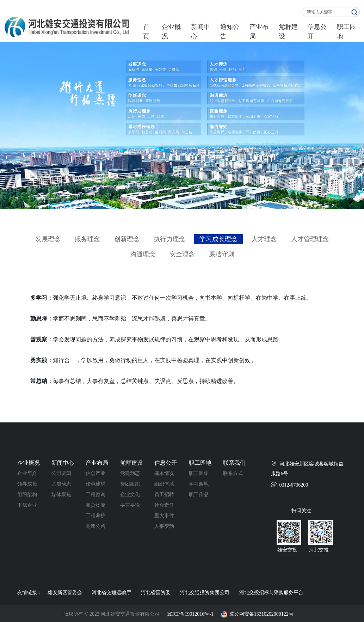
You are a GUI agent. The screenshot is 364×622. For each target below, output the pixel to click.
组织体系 (164, 484)
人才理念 (264, 239)
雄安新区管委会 (65, 593)
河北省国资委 (156, 593)
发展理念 (48, 239)
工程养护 (95, 516)
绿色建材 (95, 484)
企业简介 (27, 473)
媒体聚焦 (61, 495)
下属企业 (27, 505)
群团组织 (130, 484)
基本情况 (164, 473)
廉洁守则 (222, 254)
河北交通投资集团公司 (205, 593)
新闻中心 (200, 32)
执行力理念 (169, 239)
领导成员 (27, 484)
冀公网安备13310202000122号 (261, 614)
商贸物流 (95, 505)
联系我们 (234, 463)
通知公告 (230, 32)
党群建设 (288, 32)
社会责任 (164, 505)
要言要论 (130, 505)
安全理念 (182, 254)
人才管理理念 (310, 239)
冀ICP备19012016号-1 (190, 614)
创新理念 (127, 239)
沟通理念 (143, 254)
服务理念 (87, 239)
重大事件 (164, 516)
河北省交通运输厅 (111, 593)
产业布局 (259, 32)
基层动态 (61, 484)
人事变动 (164, 526)
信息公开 (317, 32)
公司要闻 (61, 473)
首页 (146, 32)
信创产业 (95, 473)
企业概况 (171, 32)
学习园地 (199, 484)
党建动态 (130, 473)
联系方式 (233, 473)
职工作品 (199, 495)
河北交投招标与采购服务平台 (271, 593)
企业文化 (130, 495)
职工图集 (199, 473)
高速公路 (95, 526)
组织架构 (27, 495)
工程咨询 (95, 495)
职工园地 (346, 32)
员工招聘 (164, 495)
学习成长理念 (218, 239)
